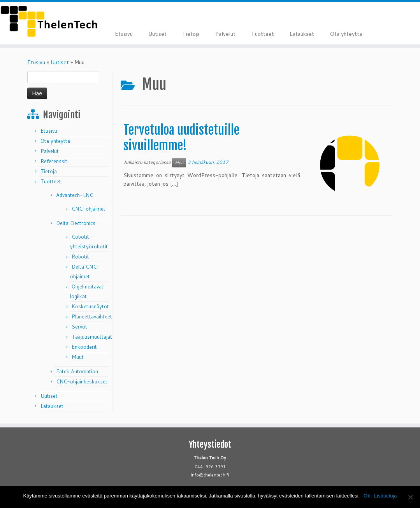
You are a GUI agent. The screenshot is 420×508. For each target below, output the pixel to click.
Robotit (80, 257)
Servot (79, 327)
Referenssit (54, 161)
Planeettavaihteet (92, 316)
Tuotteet (263, 34)
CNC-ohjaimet (89, 209)
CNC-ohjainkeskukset (82, 381)
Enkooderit (84, 347)
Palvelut (225, 34)
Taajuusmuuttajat (92, 337)
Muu (179, 163)
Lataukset (302, 34)
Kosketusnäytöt (90, 306)
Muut (78, 357)
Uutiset (157, 34)
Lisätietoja (386, 496)
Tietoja (191, 34)
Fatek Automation (77, 371)
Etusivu (124, 34)
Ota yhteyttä (346, 34)
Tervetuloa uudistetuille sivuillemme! (181, 138)
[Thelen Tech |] (49, 21)
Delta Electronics (76, 223)
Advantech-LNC (75, 195)
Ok (367, 496)
